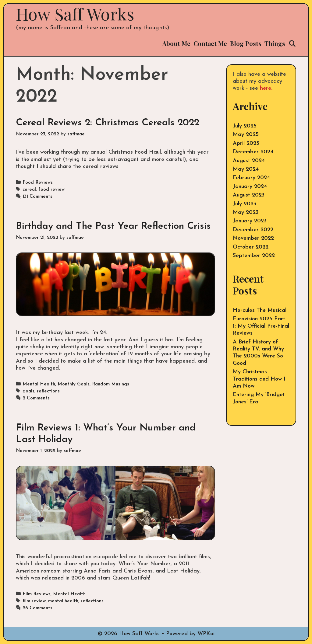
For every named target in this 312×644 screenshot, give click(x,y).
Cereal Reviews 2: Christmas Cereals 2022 (108, 123)
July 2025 (245, 126)
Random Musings (111, 384)
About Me (176, 43)
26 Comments (37, 608)
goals (28, 391)
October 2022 (251, 247)
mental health (63, 601)
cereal (29, 190)
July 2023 (245, 204)
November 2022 (253, 238)
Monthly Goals (74, 384)
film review (34, 601)
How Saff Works (75, 14)
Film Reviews (37, 594)
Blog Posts (246, 43)
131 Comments (37, 197)
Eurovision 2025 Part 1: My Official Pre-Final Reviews (261, 326)
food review (51, 190)
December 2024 (253, 152)
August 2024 (249, 161)
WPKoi (206, 634)
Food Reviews (38, 183)
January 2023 (250, 221)
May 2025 (246, 135)
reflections (48, 391)
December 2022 (253, 230)
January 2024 (250, 187)
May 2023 (246, 212)
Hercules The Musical (260, 310)
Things (275, 43)
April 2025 (246, 143)
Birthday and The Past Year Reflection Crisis (113, 226)
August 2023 (249, 195)
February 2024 (251, 178)
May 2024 (246, 169)
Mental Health (39, 384)
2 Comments (36, 398)
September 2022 (254, 256)
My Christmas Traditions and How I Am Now (259, 379)
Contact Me (210, 43)
